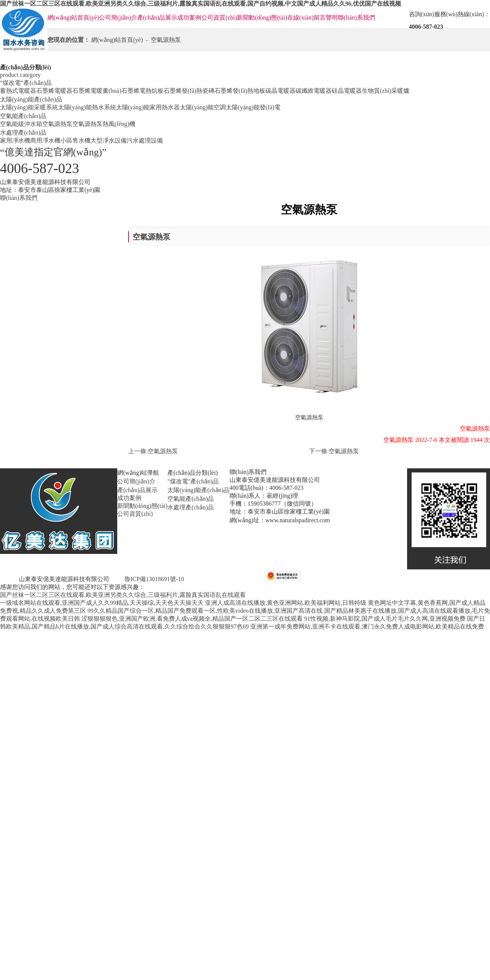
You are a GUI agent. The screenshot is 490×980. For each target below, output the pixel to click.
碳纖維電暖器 (314, 91)
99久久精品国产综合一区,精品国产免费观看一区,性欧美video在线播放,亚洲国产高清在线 (205, 611)
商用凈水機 (45, 140)
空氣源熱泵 (57, 124)
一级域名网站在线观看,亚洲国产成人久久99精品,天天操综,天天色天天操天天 (102, 603)
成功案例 (189, 18)
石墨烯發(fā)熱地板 (240, 91)
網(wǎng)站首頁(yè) (73, 18)
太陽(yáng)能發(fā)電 (253, 107)
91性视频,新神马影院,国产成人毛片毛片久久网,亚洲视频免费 (385, 619)
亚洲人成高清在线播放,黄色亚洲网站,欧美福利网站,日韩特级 (286, 603)
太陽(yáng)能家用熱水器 (148, 107)
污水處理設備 (145, 140)
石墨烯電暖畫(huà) (97, 91)
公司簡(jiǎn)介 (118, 18)
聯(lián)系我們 (356, 18)
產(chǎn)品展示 (157, 18)
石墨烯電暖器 (54, 91)
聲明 (332, 18)
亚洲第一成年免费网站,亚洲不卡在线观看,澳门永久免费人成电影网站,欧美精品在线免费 (367, 626)
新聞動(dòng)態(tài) (262, 18)
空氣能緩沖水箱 (21, 124)
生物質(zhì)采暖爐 (386, 91)
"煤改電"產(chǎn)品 (193, 481)
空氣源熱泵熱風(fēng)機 (104, 124)
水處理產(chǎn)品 (23, 133)
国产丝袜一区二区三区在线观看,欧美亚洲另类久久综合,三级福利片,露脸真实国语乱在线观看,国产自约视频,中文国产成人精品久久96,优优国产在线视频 (201, 4)
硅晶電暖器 (347, 91)
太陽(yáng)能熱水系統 (87, 107)
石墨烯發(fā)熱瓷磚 (189, 91)
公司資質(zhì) (219, 18)
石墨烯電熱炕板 (142, 91)
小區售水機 (75, 140)
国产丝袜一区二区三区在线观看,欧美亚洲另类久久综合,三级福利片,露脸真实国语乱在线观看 (123, 595)
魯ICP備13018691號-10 (153, 579)
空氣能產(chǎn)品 (23, 116)
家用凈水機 (15, 140)
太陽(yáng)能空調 (203, 107)
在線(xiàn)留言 (306, 18)
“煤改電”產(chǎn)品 (26, 83)
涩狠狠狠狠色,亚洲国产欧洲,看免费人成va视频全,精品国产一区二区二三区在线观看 (192, 619)
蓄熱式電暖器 (18, 91)
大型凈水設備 (109, 140)
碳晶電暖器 (280, 91)
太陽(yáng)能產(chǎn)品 (31, 99)
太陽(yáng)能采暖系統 (29, 107)
